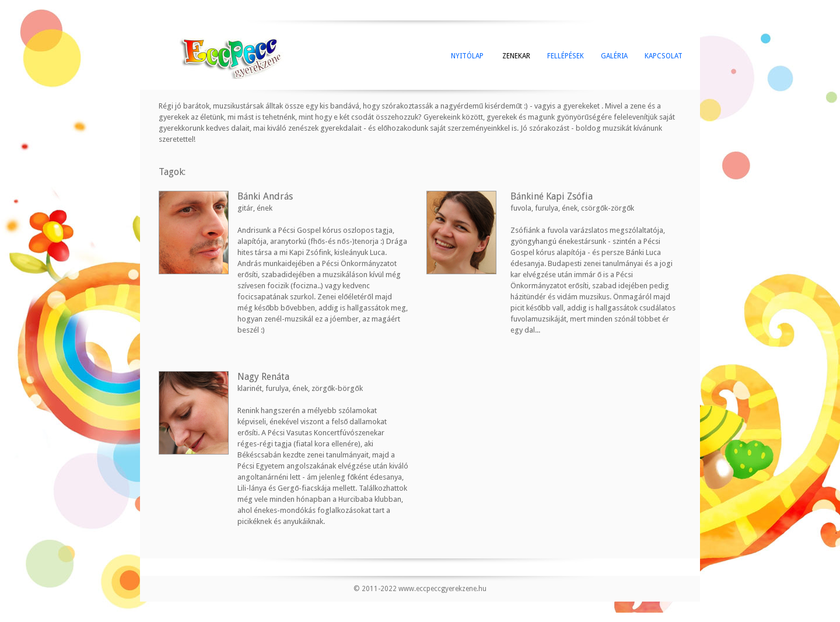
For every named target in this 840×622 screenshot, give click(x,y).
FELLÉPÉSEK (566, 56)
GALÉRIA (614, 56)
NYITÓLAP (467, 56)
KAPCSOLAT (664, 56)
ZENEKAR (515, 56)
